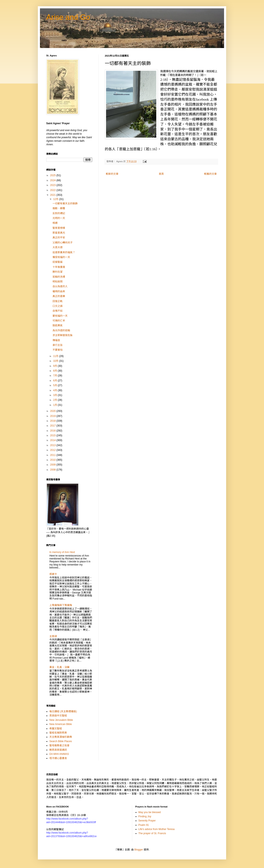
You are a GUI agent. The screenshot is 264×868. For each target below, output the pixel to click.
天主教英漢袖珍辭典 (61, 737)
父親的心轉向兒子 (63, 243)
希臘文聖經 (56, 729)
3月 (55, 395)
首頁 (161, 174)
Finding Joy (145, 816)
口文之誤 (58, 306)
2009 (53, 465)
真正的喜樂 (59, 296)
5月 (55, 385)
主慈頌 (53, 636)
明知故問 (58, 282)
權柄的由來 (59, 291)
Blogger (139, 850)
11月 (56, 356)
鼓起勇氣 (58, 325)
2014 (53, 440)
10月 (56, 361)
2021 (53, 195)
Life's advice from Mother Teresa (157, 829)
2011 (53, 455)
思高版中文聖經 (58, 716)
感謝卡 (53, 574)
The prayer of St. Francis (152, 833)
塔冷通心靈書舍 (58, 758)
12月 (56, 199)
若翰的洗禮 (59, 277)
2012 (53, 450)
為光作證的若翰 (61, 330)
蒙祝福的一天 (60, 316)
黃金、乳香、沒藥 (59, 667)
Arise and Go (68, 17)
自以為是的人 (60, 286)
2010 (53, 460)
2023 (53, 185)
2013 (53, 445)
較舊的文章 (210, 174)
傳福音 (56, 340)
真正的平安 (59, 238)
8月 (55, 371)
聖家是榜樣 (59, 228)
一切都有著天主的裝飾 (65, 204)
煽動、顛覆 (59, 208)
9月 (55, 366)
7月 (55, 376)
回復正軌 (58, 301)
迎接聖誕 (58, 262)
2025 (53, 175)
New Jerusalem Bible (61, 720)
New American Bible (61, 724)
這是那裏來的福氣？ (64, 252)
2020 (53, 411)
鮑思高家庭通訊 (58, 750)
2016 (53, 431)
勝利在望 (58, 272)
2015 (53, 435)
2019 (53, 416)
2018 (53, 421)
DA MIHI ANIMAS (59, 754)
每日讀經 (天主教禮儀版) (63, 711)
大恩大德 (58, 247)
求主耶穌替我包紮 (63, 335)
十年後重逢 (59, 267)
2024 (53, 180)
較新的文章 (112, 174)
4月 (55, 390)
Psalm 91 (144, 825)
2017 (53, 426)
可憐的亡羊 (59, 321)
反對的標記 (59, 213)
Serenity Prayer (147, 821)
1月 (55, 405)
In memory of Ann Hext (62, 552)
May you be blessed (150, 812)
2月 (55, 400)
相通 (55, 223)
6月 (55, 381)
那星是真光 (59, 233)
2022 (53, 190)
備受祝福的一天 (61, 257)
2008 (53, 470)
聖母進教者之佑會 (59, 745)
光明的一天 (59, 218)
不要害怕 (58, 350)
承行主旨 (58, 345)
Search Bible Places (61, 741)
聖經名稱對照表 (58, 733)
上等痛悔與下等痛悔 (61, 605)
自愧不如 (58, 311)
